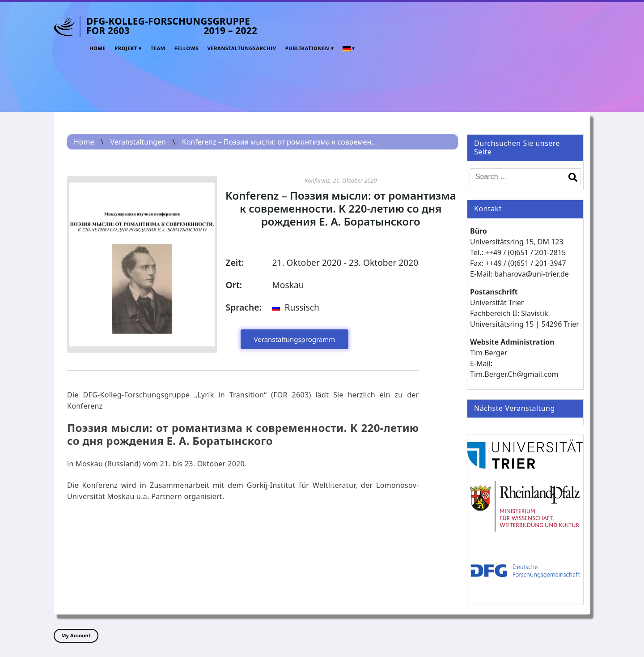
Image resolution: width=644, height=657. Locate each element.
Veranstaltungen (138, 142)
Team (158, 48)
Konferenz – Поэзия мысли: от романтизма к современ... (280, 142)
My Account (76, 635)
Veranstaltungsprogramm (295, 339)
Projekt (126, 48)
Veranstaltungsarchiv (242, 48)
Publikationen (307, 48)
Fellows (186, 48)
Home (97, 48)
